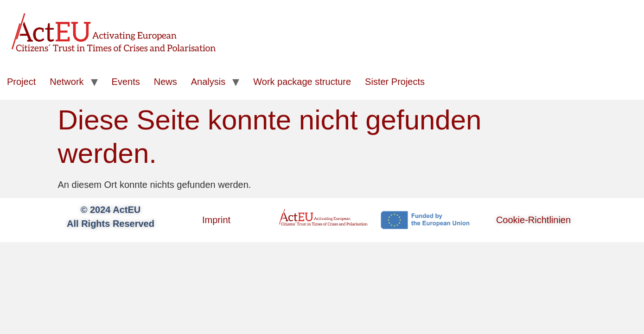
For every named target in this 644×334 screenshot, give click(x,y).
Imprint (216, 220)
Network (67, 82)
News (166, 82)
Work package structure (302, 82)
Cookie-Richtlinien (533, 220)
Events (126, 82)
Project (21, 82)
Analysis (208, 82)
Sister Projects (395, 82)
